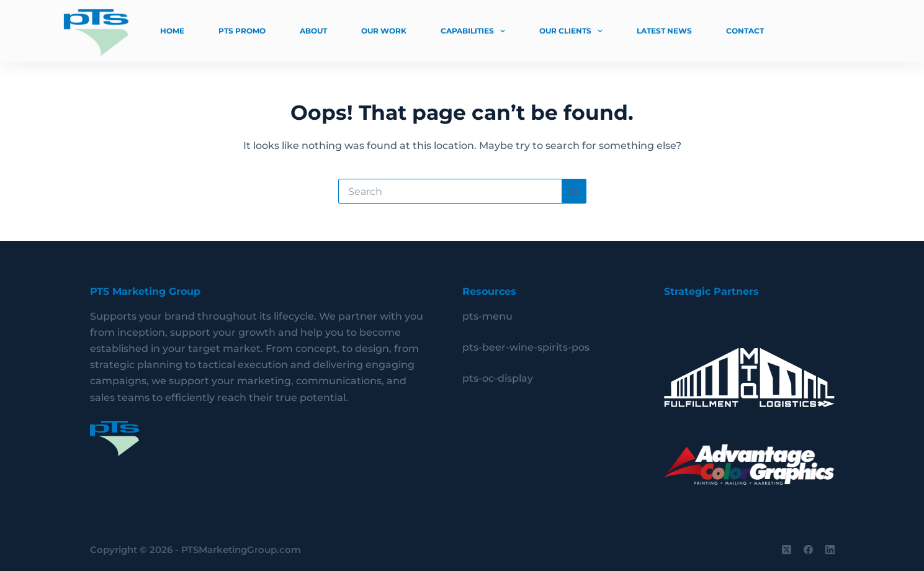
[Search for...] (450, 191)
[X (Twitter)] (787, 550)
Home (172, 31)
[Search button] (574, 191)
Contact (745, 31)
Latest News (664, 31)
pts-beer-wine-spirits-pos (526, 347)
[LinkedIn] (830, 550)
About (313, 31)
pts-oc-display (498, 378)
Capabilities (475, 31)
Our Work (384, 31)
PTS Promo (242, 31)
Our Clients (573, 31)
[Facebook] (808, 550)
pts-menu (487, 316)
